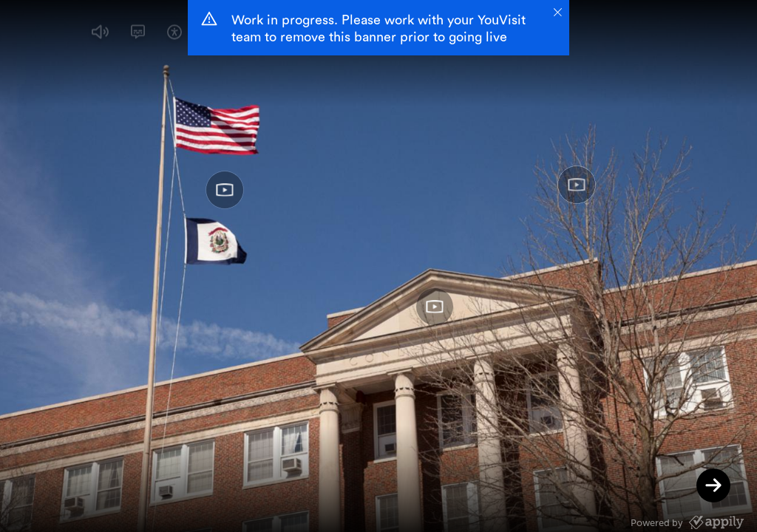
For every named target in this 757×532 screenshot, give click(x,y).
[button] (101, 35)
